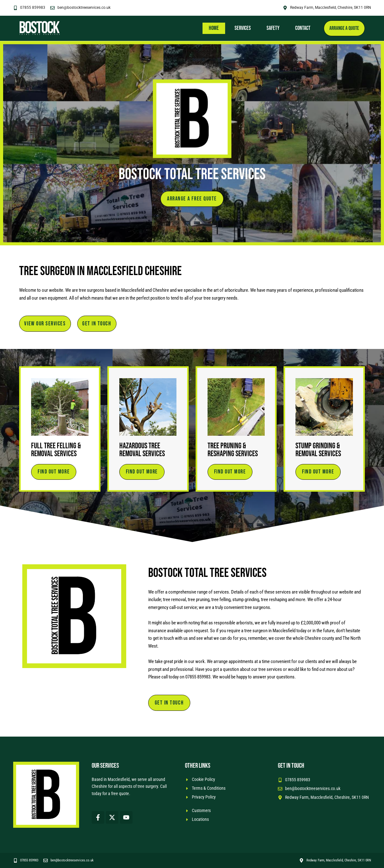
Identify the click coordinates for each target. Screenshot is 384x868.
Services (240, 28)
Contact (300, 28)
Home (211, 28)
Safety (270, 28)
